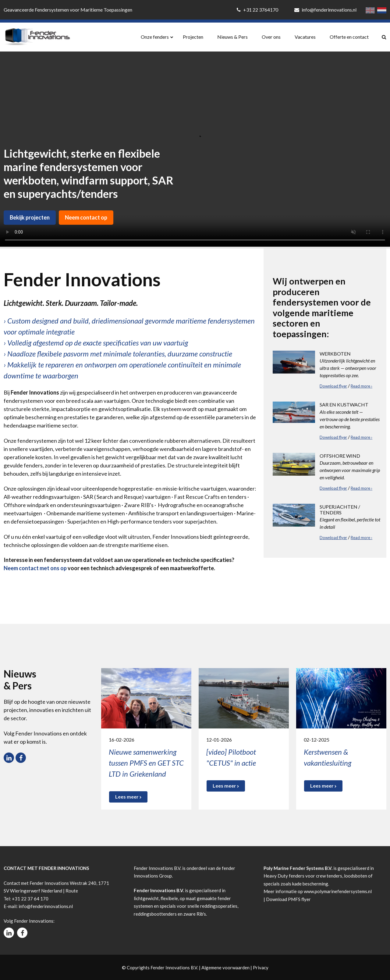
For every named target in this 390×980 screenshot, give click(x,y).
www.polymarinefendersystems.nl (338, 891)
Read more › (362, 386)
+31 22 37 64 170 (30, 899)
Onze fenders (155, 37)
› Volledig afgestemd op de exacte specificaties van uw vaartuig (96, 343)
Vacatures (305, 37)
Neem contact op (86, 217)
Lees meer (128, 797)
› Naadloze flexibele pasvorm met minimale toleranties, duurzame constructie (118, 354)
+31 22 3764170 (258, 10)
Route (72, 891)
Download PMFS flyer (288, 899)
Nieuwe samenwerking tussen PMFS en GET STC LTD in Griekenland (146, 763)
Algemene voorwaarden (225, 967)
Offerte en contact (349, 37)
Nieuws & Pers (232, 37)
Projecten (193, 37)
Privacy (261, 967)
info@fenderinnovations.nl (325, 10)
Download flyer (333, 386)
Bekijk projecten (30, 217)
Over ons (271, 37)
